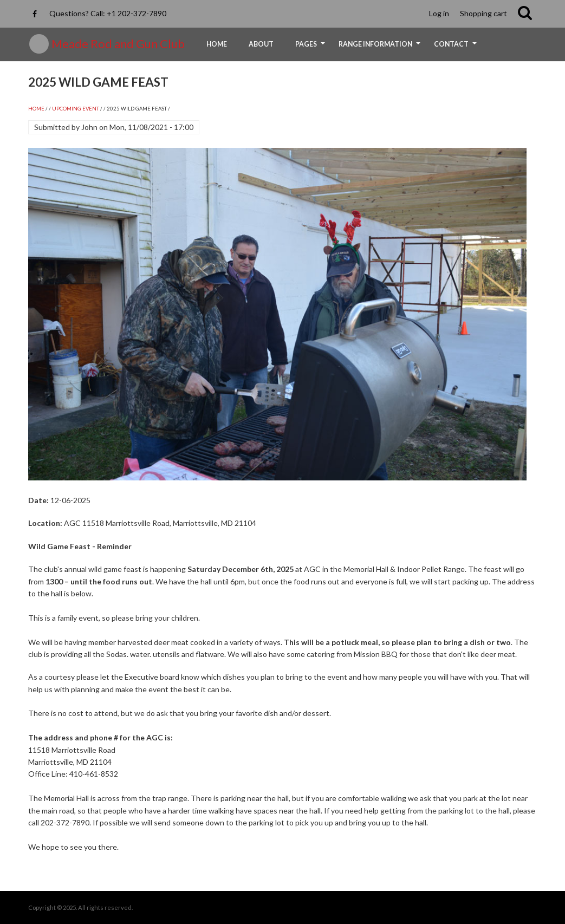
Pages (311, 48)
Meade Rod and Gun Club (118, 44)
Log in (439, 13)
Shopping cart (483, 13)
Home (217, 44)
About (261, 44)
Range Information (381, 48)
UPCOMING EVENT (76, 109)
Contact (457, 48)
